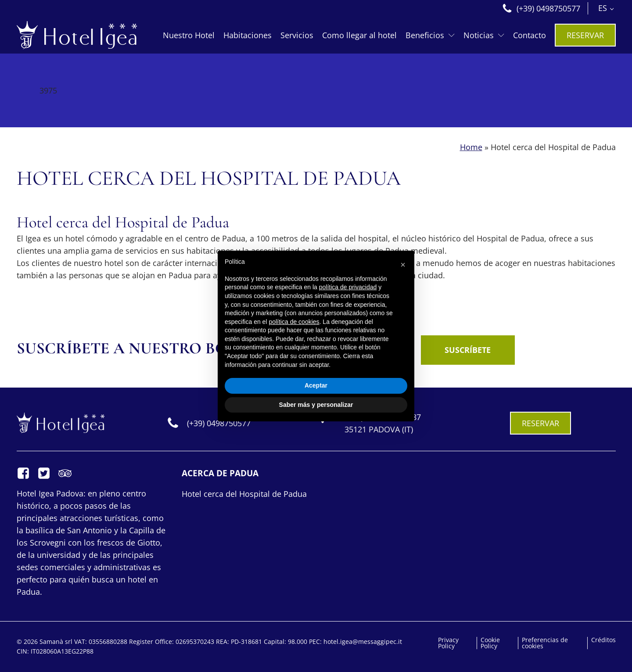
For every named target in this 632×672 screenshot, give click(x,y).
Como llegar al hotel (359, 35)
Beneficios (430, 35)
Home (471, 147)
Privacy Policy (448, 643)
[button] (403, 265)
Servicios (297, 35)
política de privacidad (348, 287)
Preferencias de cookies (545, 643)
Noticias (484, 35)
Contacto (530, 35)
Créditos (603, 640)
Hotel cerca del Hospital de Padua (244, 494)
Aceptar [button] (316, 385)
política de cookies (294, 322)
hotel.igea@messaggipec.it (363, 641)
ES (603, 8)
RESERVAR (585, 35)
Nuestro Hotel (189, 35)
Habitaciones (248, 35)
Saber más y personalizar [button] (316, 405)
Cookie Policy (490, 643)
